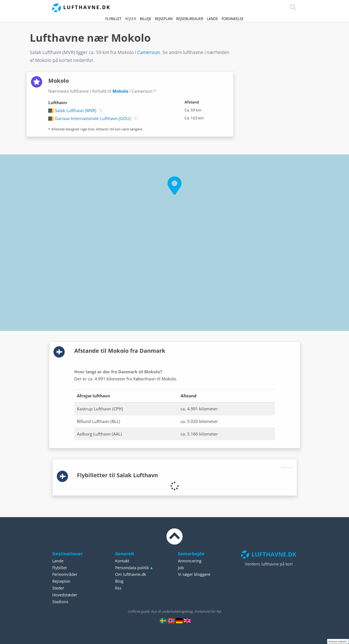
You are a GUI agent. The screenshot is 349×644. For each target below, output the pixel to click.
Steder (58, 588)
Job (181, 568)
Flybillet (113, 19)
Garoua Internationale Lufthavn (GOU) (93, 118)
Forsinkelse (233, 19)
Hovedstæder (65, 595)
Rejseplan (164, 19)
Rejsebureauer (190, 19)
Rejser (131, 19)
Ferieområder (65, 574)
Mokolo (120, 91)
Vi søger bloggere (194, 574)
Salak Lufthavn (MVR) (76, 111)
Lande (212, 19)
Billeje (146, 19)
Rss (118, 588)
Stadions (60, 602)
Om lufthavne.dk (131, 574)
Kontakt (122, 561)
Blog (119, 581)
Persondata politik (132, 568)
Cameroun (149, 52)
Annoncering (190, 561)
